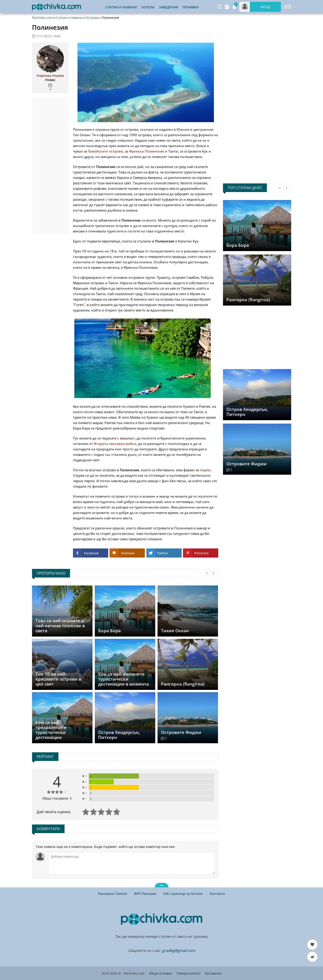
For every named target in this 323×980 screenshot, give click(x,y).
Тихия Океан (175, 631)
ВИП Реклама (145, 894)
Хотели (148, 7)
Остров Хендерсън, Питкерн (247, 412)
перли (205, 470)
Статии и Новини (121, 7)
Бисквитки (213, 973)
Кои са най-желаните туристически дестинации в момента (124, 679)
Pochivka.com (42, 18)
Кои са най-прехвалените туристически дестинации (51, 730)
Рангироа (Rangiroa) (248, 300)
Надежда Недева (50, 76)
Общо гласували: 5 (57, 798)
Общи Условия (160, 973)
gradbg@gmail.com (179, 950)
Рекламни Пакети (113, 894)
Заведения (168, 7)
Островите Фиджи (247, 464)
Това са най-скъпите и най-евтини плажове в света (60, 626)
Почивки (191, 7)
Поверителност (189, 973)
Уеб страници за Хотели (183, 894)
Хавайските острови (105, 151)
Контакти (217, 894)
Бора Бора (238, 245)
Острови (92, 18)
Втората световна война (115, 444)
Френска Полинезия (147, 151)
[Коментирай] (132, 863)
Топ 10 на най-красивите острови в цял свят (58, 679)
